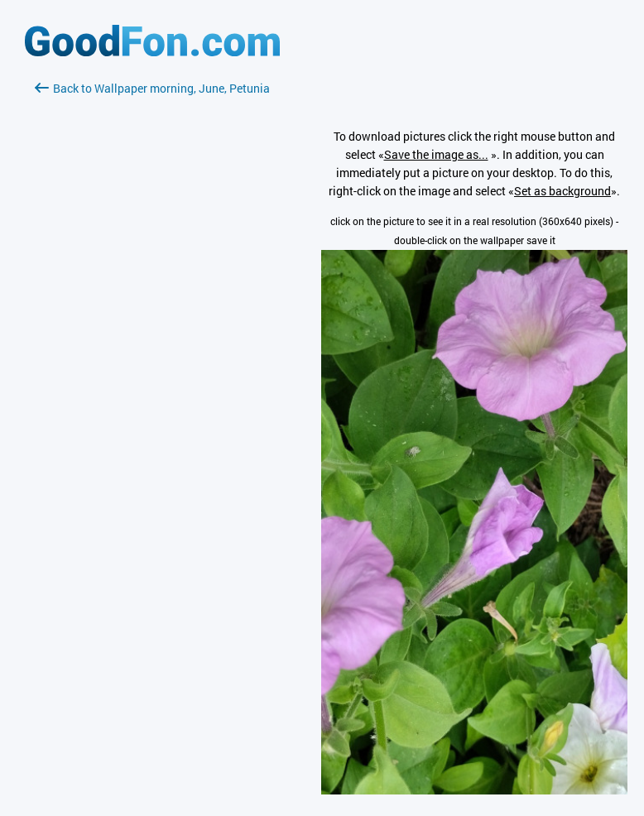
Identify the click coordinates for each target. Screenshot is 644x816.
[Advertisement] (152, 294)
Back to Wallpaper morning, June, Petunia (152, 88)
